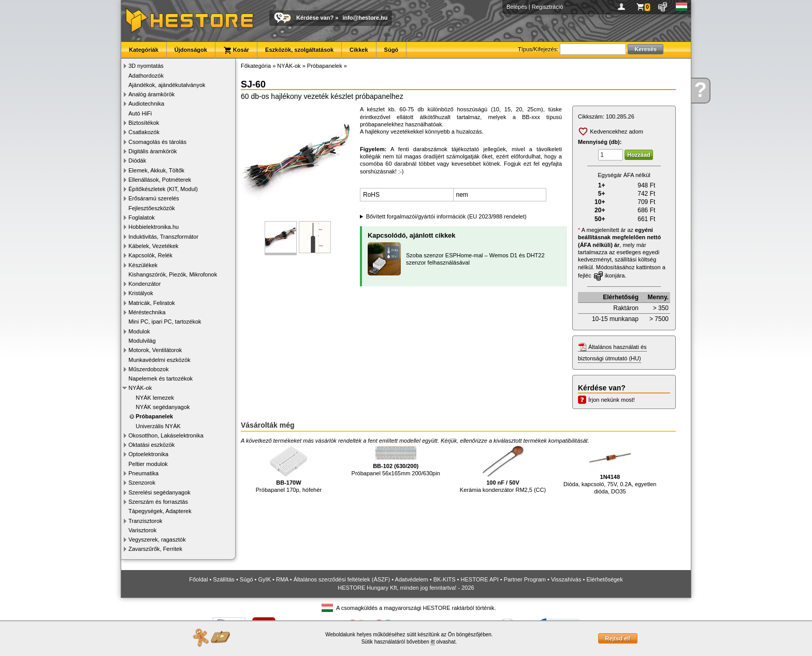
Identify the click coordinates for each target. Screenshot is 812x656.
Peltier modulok (148, 464)
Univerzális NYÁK (158, 426)
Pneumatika (143, 473)
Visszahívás (566, 579)
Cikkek (359, 50)
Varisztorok (142, 530)
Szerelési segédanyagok (160, 492)
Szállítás (224, 579)
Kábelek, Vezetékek (154, 246)
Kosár (236, 50)
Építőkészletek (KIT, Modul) (163, 189)
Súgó (392, 50)
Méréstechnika (147, 312)
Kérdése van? (315, 18)
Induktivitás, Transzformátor (163, 237)
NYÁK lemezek (155, 398)
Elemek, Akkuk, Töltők (156, 170)
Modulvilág (142, 341)
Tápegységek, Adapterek (160, 511)
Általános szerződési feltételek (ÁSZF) (342, 579)
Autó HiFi (140, 113)
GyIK (265, 579)
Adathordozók (146, 76)
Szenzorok (142, 483)
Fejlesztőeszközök (152, 208)
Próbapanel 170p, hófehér (289, 469)
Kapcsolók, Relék (150, 255)
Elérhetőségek (604, 579)
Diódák (137, 161)
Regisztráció (548, 7)
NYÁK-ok (140, 388)
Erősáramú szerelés (154, 198)
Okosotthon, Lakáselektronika (166, 435)
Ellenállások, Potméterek (160, 180)
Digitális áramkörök (153, 151)
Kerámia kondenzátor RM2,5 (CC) (503, 469)
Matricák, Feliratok (152, 303)
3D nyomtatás (146, 66)
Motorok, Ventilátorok (155, 350)
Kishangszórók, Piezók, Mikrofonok (173, 274)
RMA (282, 579)
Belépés (517, 7)
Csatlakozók (144, 132)
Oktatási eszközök (151, 445)
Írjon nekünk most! (612, 400)
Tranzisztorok (146, 521)
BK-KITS (445, 579)
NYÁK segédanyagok (163, 407)
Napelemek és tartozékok (161, 378)
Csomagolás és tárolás (157, 142)
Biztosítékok (144, 123)
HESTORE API (480, 579)
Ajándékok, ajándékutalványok (167, 85)
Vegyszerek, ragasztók (157, 540)
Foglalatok (142, 217)
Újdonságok (191, 50)
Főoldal (198, 579)
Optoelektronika (148, 454)
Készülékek (143, 265)
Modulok (139, 331)
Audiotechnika (146, 104)
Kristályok (141, 293)
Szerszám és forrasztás (158, 502)
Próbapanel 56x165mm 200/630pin (396, 461)
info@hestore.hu (365, 18)
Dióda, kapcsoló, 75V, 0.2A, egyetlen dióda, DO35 (610, 470)
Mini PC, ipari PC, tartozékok (165, 322)
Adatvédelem (412, 579)
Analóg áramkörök (151, 94)
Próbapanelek (154, 416)
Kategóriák (144, 50)
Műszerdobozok (149, 369)
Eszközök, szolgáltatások (299, 50)
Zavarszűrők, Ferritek (155, 549)
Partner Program (525, 579)
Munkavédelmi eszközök (160, 360)
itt (433, 642)
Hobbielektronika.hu (154, 227)
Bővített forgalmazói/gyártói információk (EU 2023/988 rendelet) (446, 216)
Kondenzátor (144, 284)
